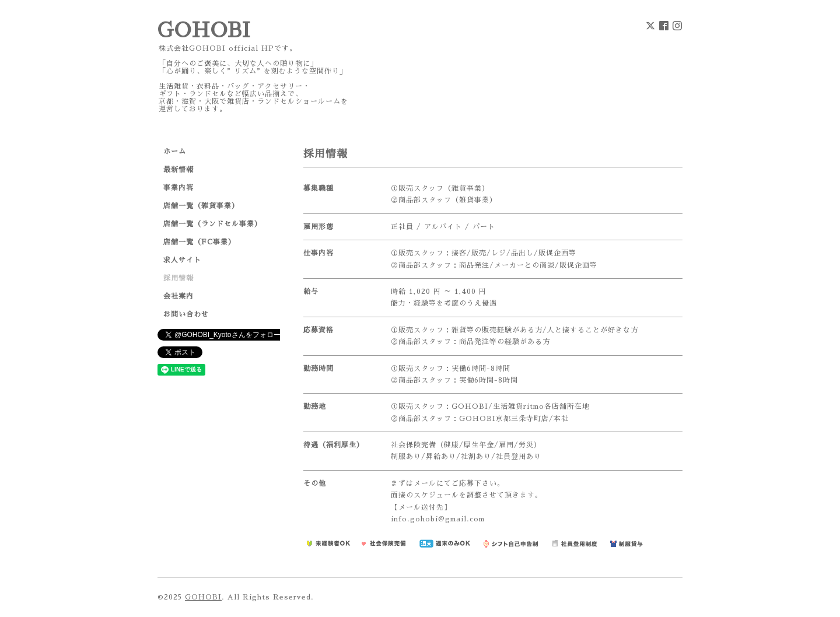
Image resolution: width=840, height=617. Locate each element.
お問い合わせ (186, 314)
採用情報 (178, 278)
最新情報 (178, 170)
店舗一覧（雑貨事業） (201, 206)
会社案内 (178, 296)
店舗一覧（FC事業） (199, 242)
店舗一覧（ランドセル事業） (213, 224)
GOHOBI (204, 31)
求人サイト (182, 260)
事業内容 (178, 188)
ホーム (175, 152)
